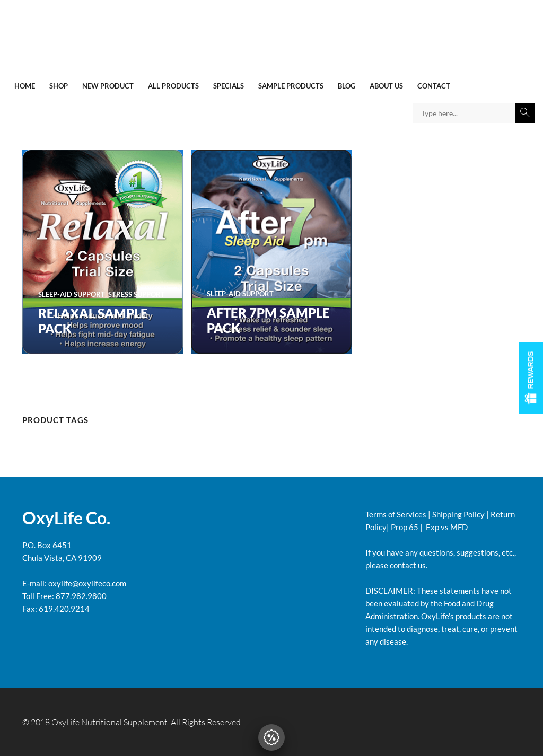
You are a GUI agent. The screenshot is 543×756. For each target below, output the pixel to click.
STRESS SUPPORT (137, 294)
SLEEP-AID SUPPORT (72, 294)
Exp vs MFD (446, 527)
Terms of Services (396, 514)
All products (173, 86)
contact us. (408, 565)
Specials (229, 86)
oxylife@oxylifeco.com (86, 583)
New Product (108, 86)
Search (525, 113)
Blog (347, 86)
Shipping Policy (458, 514)
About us (386, 86)
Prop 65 (405, 527)
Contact (434, 86)
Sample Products (291, 86)
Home (25, 86)
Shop (59, 86)
